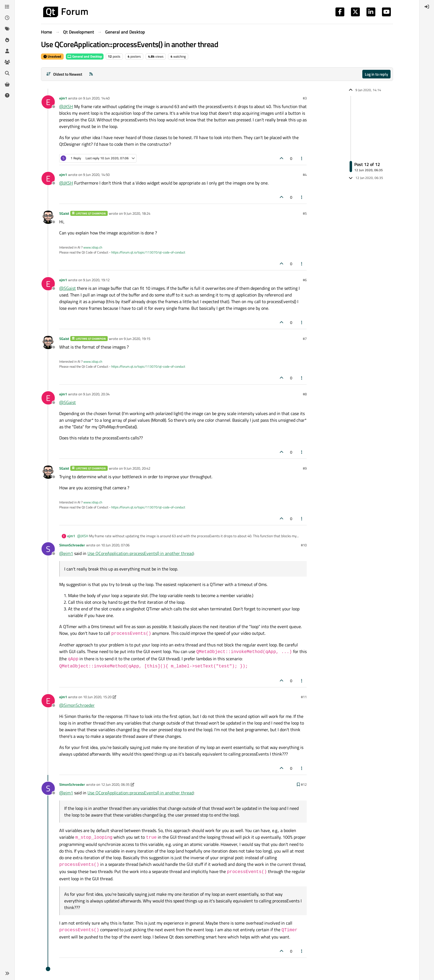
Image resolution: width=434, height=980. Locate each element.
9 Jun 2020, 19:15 (137, 339)
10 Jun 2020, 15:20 (97, 697)
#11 (304, 697)
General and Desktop (85, 56)
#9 (305, 468)
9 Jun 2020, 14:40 (96, 98)
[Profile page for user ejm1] (48, 102)
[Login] (427, 7)
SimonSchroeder (72, 545)
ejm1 (63, 98)
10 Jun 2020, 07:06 (115, 545)
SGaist (64, 213)
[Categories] (7, 7)
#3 (305, 98)
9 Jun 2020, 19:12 (96, 280)
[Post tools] (302, 158)
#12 (304, 784)
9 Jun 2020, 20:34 (96, 394)
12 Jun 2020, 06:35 (115, 784)
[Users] (7, 51)
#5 (305, 213)
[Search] (7, 73)
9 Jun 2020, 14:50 (96, 175)
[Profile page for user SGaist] (48, 217)
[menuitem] (427, 7)
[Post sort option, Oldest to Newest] (64, 74)
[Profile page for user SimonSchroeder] (48, 549)
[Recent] (7, 18)
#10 (304, 545)
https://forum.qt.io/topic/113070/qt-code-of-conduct (148, 252)
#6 (305, 280)
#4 (305, 175)
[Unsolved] (7, 95)
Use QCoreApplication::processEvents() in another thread (140, 553)
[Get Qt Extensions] (7, 84)
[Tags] (7, 29)
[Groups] (7, 62)
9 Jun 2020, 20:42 (137, 468)
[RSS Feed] (91, 74)
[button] (7, 973)
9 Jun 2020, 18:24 (137, 213)
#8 (305, 394)
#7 (305, 339)
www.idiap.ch (93, 247)
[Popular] (7, 40)
